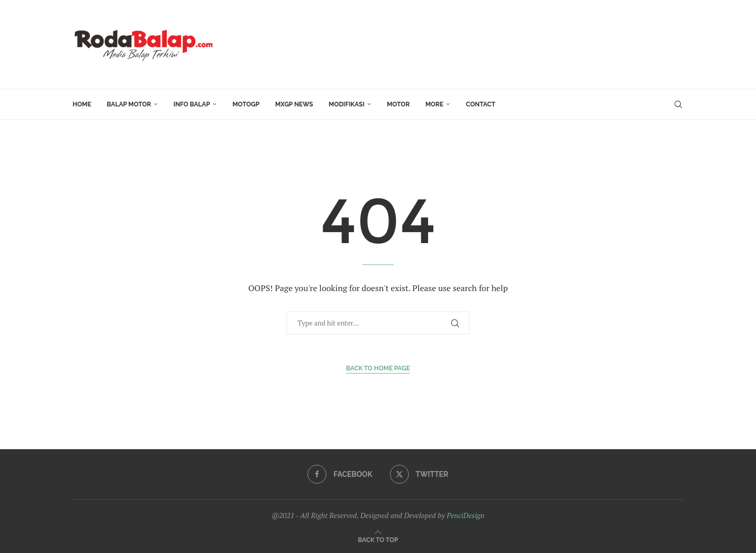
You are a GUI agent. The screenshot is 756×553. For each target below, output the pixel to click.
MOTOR (398, 104)
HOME (82, 104)
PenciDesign (465, 515)
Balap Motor (129, 104)
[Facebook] (340, 474)
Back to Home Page (378, 368)
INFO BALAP (192, 104)
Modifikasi (347, 104)
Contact (480, 104)
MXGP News (294, 104)
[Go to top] (378, 539)
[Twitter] (419, 474)
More (435, 104)
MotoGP (246, 104)
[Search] (678, 104)
